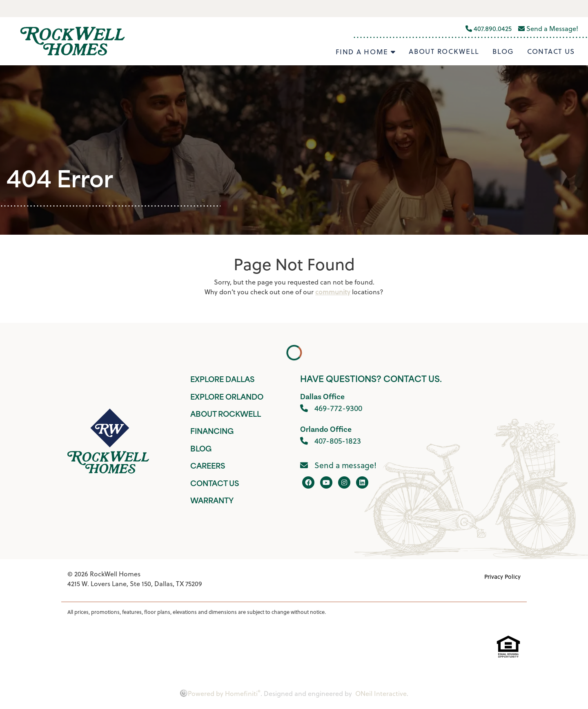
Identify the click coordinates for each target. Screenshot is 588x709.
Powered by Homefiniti (220, 693)
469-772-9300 (331, 408)
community (333, 292)
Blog (503, 52)
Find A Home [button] (363, 52)
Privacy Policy (502, 577)
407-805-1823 (331, 441)
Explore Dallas (222, 380)
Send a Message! (548, 29)
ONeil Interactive (381, 693)
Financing (212, 432)
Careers (208, 467)
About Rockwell (444, 52)
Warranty (212, 501)
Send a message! (338, 465)
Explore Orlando (227, 398)
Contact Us (551, 52)
